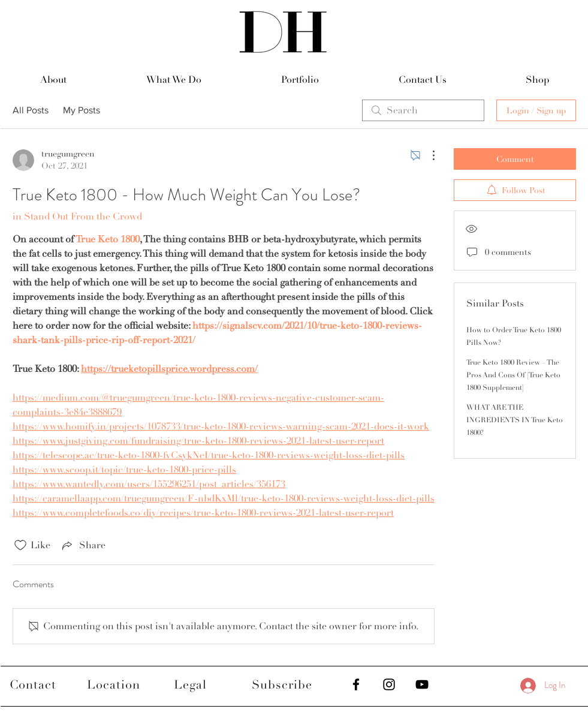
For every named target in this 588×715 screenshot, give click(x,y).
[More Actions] (427, 155)
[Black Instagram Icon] (389, 684)
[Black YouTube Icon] (422, 684)
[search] (423, 110)
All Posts (31, 110)
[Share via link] (83, 545)
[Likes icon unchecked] (20, 545)
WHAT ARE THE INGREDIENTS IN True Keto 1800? (515, 420)
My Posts (82, 110)
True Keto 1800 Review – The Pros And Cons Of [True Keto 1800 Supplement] (513, 375)
